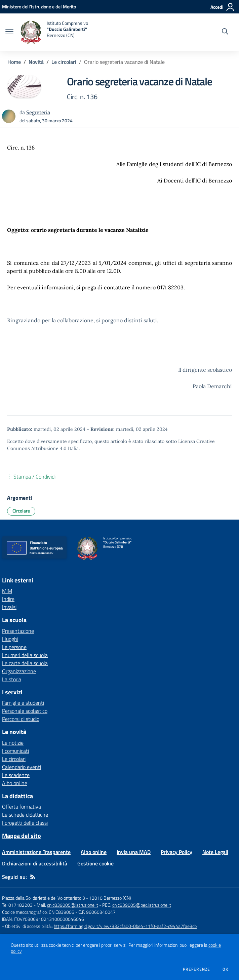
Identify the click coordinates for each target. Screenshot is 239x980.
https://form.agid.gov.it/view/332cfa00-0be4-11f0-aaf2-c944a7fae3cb (125, 926)
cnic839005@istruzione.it (73, 905)
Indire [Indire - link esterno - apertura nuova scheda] (8, 599)
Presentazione (18, 631)
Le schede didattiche (25, 815)
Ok (226, 969)
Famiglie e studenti (23, 703)
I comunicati (15, 751)
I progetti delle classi (25, 823)
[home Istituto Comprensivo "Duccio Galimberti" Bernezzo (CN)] (54, 32)
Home (14, 62)
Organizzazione (19, 671)
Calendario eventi (22, 767)
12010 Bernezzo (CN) (110, 898)
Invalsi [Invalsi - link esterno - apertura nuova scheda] (9, 607)
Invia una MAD (134, 852)
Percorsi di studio (21, 719)
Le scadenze (16, 775)
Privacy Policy (176, 852)
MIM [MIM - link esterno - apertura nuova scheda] (7, 591)
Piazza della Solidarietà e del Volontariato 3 (44, 898)
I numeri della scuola (25, 655)
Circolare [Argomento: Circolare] (21, 511)
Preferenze (196, 969)
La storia (12, 679)
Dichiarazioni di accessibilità (35, 863)
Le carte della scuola (25, 663)
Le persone (14, 647)
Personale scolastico (25, 711)
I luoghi (10, 639)
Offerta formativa (22, 807)
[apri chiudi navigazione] (9, 32)
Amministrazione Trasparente (36, 852)
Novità (36, 62)
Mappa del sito (22, 836)
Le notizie (13, 743)
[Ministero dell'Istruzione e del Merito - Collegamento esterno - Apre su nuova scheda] (39, 7)
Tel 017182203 (17, 905)
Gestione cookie (95, 863)
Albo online (15, 783)
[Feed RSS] (33, 877)
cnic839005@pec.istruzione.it (142, 905)
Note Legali (215, 852)
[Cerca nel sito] (225, 32)
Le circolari (64, 62)
